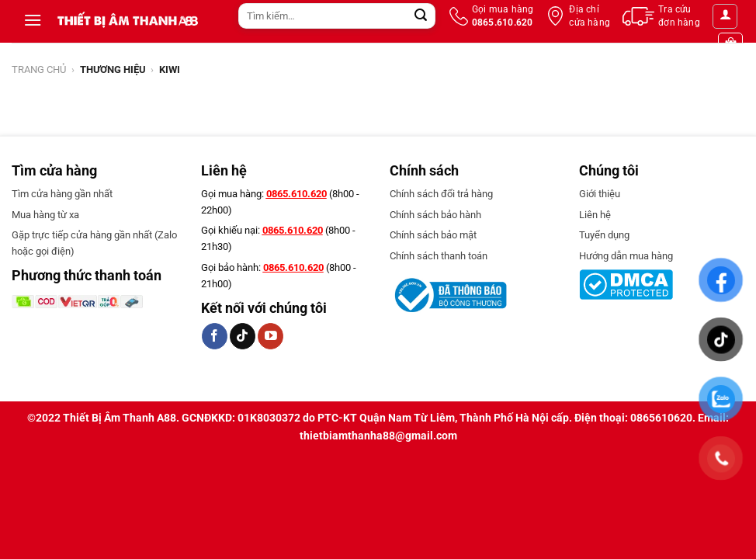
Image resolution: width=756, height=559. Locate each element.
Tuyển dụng (604, 235)
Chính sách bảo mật (433, 235)
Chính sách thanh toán (439, 256)
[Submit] (421, 16)
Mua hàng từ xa (45, 215)
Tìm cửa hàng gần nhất (62, 194)
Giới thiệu (600, 194)
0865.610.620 (297, 194)
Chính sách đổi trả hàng (441, 194)
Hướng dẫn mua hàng (626, 256)
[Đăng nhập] (725, 16)
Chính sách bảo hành (435, 215)
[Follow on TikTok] (243, 336)
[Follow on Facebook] (215, 336)
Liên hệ (595, 215)
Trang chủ (39, 69)
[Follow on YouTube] (270, 336)
